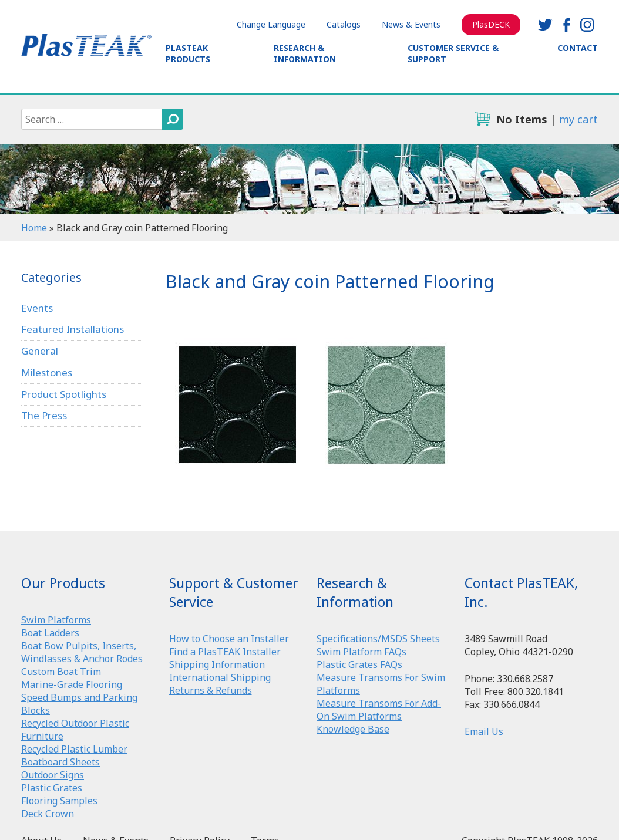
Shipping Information (217, 664)
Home (34, 228)
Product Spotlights (64, 394)
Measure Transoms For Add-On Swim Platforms (379, 710)
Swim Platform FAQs (361, 652)
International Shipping (220, 677)
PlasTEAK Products (188, 53)
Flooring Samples (59, 801)
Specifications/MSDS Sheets (378, 639)
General (40, 351)
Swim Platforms (56, 620)
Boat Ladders (50, 633)
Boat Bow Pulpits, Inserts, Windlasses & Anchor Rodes (82, 652)
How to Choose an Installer (229, 639)
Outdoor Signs (53, 775)
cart (482, 119)
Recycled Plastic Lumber (74, 749)
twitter (545, 25)
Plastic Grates (52, 788)
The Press (44, 415)
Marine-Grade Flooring (72, 684)
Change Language (271, 24)
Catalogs (344, 24)
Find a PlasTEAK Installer (225, 652)
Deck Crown (48, 814)
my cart (578, 119)
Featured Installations (73, 329)
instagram (587, 25)
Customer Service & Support (453, 53)
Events (37, 308)
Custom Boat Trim (61, 672)
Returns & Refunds (211, 690)
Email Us (484, 731)
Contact (578, 48)
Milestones (47, 372)
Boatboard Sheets (60, 762)
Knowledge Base (353, 729)
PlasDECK (491, 24)
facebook (566, 25)
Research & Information (305, 53)
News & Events (411, 24)
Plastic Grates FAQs (359, 664)
